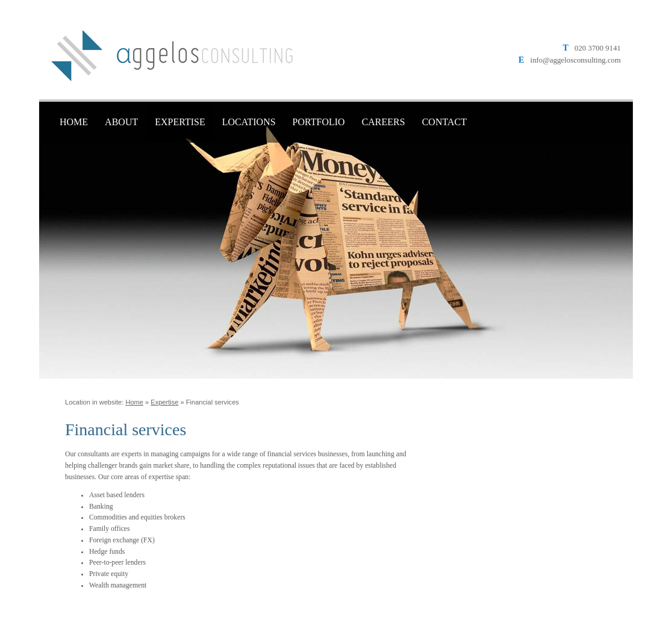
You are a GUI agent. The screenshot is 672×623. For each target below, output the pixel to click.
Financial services (213, 402)
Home (74, 122)
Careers (384, 122)
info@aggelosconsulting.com (576, 60)
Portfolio (319, 122)
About (121, 122)
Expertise (180, 122)
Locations (249, 122)
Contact (444, 122)
